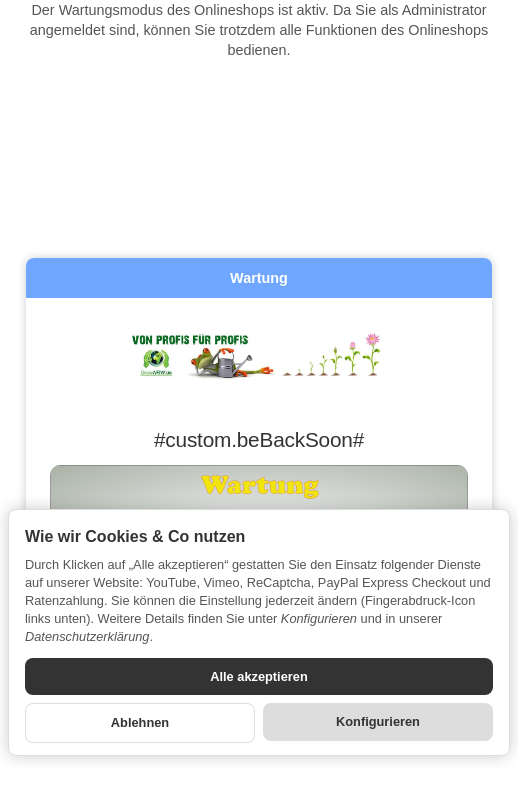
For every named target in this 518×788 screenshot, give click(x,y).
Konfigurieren (378, 721)
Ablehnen (140, 722)
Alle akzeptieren (258, 676)
